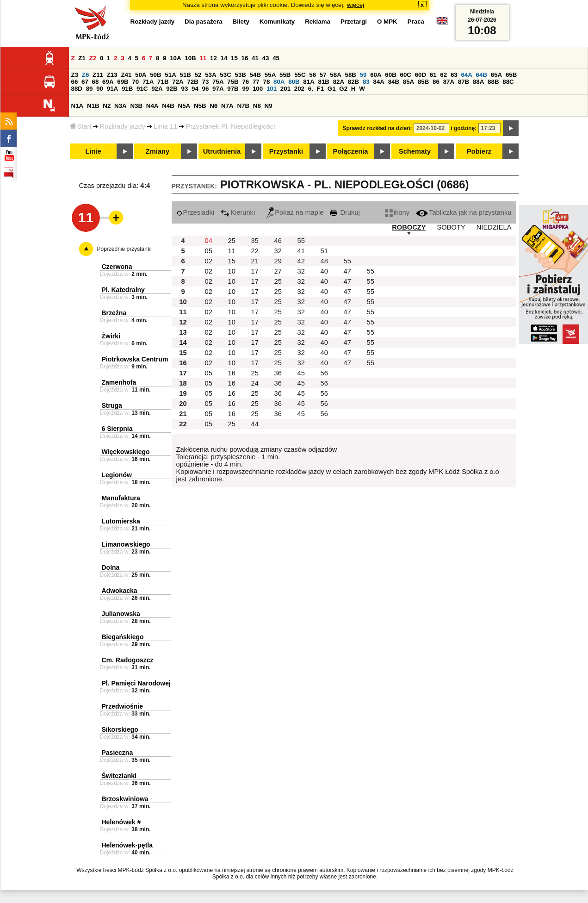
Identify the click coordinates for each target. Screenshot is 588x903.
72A (178, 82)
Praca (416, 22)
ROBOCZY (409, 227)
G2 (343, 89)
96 (206, 89)
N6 (214, 106)
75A (218, 82)
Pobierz (479, 151)
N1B (93, 106)
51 (324, 251)
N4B (168, 106)
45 (276, 58)
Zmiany (158, 151)
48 (324, 261)
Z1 (82, 58)
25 (232, 241)
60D (421, 75)
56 (313, 75)
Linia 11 (165, 126)
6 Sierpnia (117, 429)
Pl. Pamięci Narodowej (136, 683)
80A (279, 82)
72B (192, 82)
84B (394, 82)
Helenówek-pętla (127, 845)
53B (241, 75)
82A (339, 82)
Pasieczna (118, 753)
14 (224, 58)
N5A (184, 106)
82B (353, 82)
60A (376, 75)
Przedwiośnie (122, 706)
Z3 (75, 75)
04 (209, 241)
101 (272, 89)
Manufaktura (121, 498)
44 (255, 424)
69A (108, 82)
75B (233, 82)
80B (294, 82)
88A (478, 82)
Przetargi (354, 22)
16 (245, 58)
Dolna (111, 567)
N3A (121, 106)
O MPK (387, 22)
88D (77, 89)
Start (81, 126)
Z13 (112, 75)
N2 (107, 106)
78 (266, 82)
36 (278, 373)
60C (406, 75)
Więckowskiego (126, 452)
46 (278, 241)
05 (209, 251)
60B (390, 75)
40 (324, 271)
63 (454, 75)
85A (409, 82)
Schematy (415, 151)
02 (209, 261)
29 (278, 261)
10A (175, 58)
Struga (112, 405)
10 (232, 271)
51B (186, 75)
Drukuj (345, 212)
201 (285, 89)
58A (335, 75)
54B (255, 75)
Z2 (93, 58)
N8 (257, 106)
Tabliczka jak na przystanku (464, 212)
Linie (93, 151)
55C (300, 75)
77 (256, 82)
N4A (152, 106)
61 (433, 75)
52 (198, 75)
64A (466, 75)
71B (163, 82)
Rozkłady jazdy (122, 126)
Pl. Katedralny (123, 290)
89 (90, 89)
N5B (200, 106)
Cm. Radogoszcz (128, 660)
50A (141, 75)
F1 (321, 89)
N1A (77, 106)
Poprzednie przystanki (124, 249)
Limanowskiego (126, 544)
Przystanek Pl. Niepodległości (230, 126)
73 (206, 82)
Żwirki (111, 336)
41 (255, 58)
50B (155, 75)
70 (135, 82)
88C (508, 82)
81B (323, 82)
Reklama (318, 22)
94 (195, 89)
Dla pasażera (204, 22)
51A (170, 75)
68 (96, 82)
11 (203, 58)
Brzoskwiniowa (125, 799)
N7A (227, 106)
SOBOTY (451, 227)
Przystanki (286, 151)
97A (218, 89)
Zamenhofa (119, 382)
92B (172, 89)
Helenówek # (121, 822)
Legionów (117, 475)
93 (185, 89)
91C (142, 89)
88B (493, 82)
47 (347, 271)
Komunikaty (277, 22)
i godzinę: (464, 128)
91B (127, 89)
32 (278, 251)
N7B (243, 106)
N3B (136, 106)
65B (511, 75)
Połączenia (351, 151)
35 (255, 241)
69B (123, 82)
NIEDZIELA (494, 227)
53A (210, 75)
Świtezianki (119, 776)
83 (366, 82)
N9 (269, 106)
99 (245, 89)
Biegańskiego (123, 637)
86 (436, 82)
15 (234, 58)
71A (148, 82)
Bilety (241, 22)
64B (482, 75)
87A (449, 82)
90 (100, 89)
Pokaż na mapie (295, 212)
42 (301, 261)
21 (255, 261)
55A (270, 75)
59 (363, 75)
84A (378, 82)
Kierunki (238, 212)
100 (258, 89)
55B (285, 75)
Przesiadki (195, 212)
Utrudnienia (222, 151)
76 (245, 82)
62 (443, 75)
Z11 (98, 75)
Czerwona (117, 267)
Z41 (126, 75)
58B (351, 75)
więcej (356, 5)
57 (323, 75)
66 (75, 82)
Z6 (86, 75)
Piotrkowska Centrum (135, 359)
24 (255, 383)
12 (214, 58)
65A (496, 75)
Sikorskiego (120, 729)
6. (311, 89)
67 (85, 82)
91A (112, 89)
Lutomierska (121, 521)
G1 (332, 89)
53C (225, 75)
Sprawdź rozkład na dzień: (378, 128)
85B (423, 82)
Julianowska (121, 614)
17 (255, 271)
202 (299, 89)
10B (190, 58)
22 (255, 251)
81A (309, 82)
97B (233, 89)
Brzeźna (114, 313)
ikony (397, 212)
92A (157, 89)
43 (266, 58)
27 (278, 271)
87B (464, 82)
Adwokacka (120, 591)
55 (301, 241)
